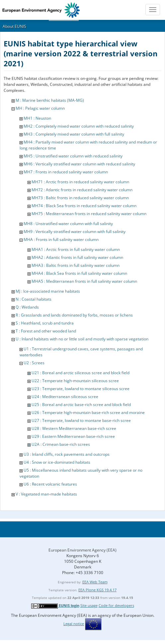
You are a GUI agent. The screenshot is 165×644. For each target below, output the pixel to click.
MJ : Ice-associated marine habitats (48, 291)
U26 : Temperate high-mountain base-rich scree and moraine (88, 412)
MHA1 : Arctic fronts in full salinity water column (76, 249)
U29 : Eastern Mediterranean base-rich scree (73, 436)
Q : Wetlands (27, 307)
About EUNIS (14, 26)
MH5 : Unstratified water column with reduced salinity (73, 156)
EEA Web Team (95, 582)
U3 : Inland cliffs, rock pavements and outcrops (67, 454)
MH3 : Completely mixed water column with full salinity (74, 134)
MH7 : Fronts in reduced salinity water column (66, 172)
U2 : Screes (34, 363)
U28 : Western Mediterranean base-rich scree (74, 428)
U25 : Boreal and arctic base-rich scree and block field (81, 405)
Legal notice (74, 624)
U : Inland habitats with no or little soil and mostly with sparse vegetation (82, 339)
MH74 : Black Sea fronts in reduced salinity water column (84, 206)
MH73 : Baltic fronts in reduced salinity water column (80, 198)
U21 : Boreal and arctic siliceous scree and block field (81, 373)
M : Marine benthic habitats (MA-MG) (50, 100)
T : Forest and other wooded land (46, 331)
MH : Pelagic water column (40, 108)
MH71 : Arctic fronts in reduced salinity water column (80, 182)
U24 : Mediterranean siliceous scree (65, 397)
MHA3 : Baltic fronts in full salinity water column (76, 265)
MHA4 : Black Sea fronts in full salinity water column (79, 273)
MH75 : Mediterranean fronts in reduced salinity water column (89, 214)
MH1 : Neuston (37, 118)
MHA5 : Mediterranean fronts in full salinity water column (84, 281)
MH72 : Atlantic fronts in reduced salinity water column (82, 190)
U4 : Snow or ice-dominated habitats (57, 462)
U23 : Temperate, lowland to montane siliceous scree (81, 389)
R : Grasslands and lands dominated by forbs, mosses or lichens (74, 315)
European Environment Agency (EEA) (82, 550)
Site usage (89, 605)
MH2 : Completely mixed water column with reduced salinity (79, 126)
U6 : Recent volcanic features (50, 484)
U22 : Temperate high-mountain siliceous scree (75, 381)
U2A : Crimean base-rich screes (61, 444)
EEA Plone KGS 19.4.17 (97, 590)
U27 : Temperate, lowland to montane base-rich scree (81, 420)
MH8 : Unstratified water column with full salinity (68, 224)
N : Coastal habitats (34, 299)
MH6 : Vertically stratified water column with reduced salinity (79, 164)
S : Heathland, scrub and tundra (45, 323)
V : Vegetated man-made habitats (46, 494)
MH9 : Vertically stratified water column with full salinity (75, 232)
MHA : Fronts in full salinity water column (61, 239)
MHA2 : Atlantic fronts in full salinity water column (77, 257)
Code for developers (116, 605)
